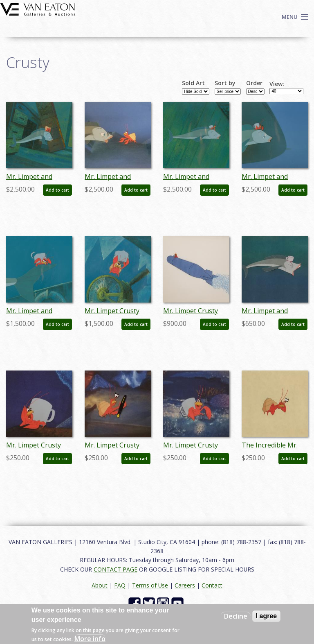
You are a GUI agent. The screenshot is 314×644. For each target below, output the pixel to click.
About (100, 585)
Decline (236, 616)
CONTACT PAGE (116, 569)
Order (254, 83)
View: (277, 84)
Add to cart (57, 190)
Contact (212, 585)
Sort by (225, 83)
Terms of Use (150, 585)
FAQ (120, 585)
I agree (267, 616)
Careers (185, 585)
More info (90, 639)
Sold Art (193, 83)
